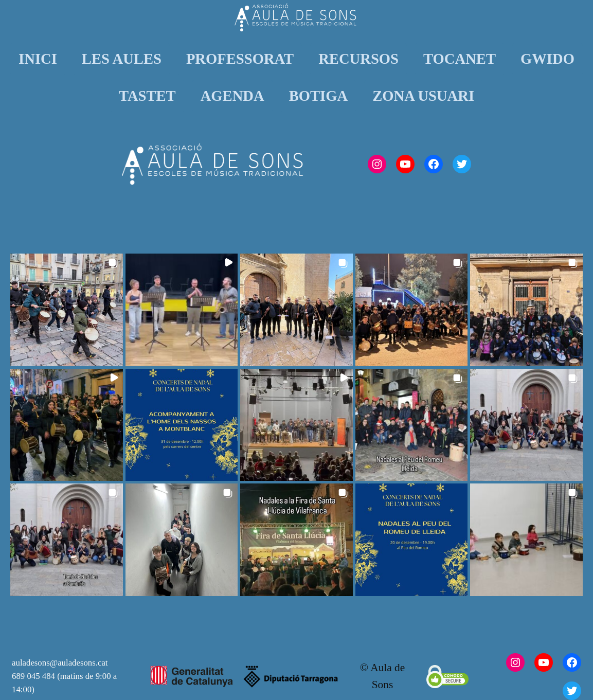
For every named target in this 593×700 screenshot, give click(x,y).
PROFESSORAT (240, 59)
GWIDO (547, 59)
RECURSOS (358, 59)
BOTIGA (318, 96)
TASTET (147, 96)
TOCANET (460, 59)
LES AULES (122, 59)
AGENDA (232, 96)
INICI (38, 59)
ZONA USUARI (423, 96)
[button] (67, 310)
